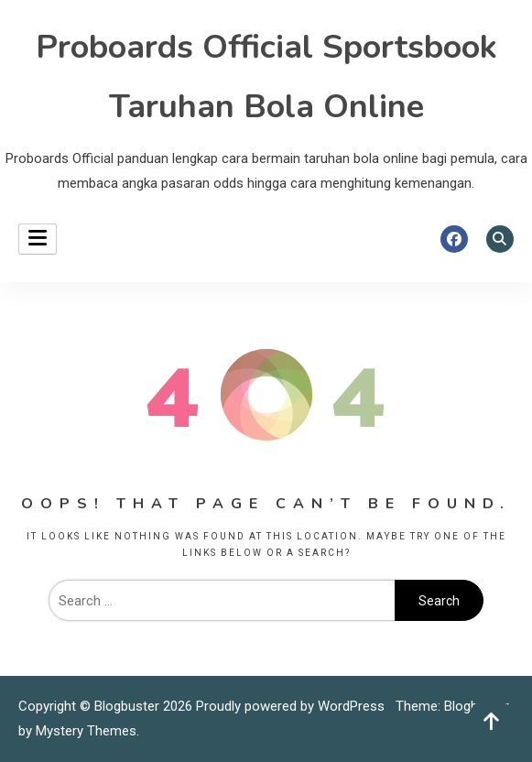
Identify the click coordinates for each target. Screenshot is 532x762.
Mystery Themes (86, 731)
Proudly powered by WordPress (292, 706)
